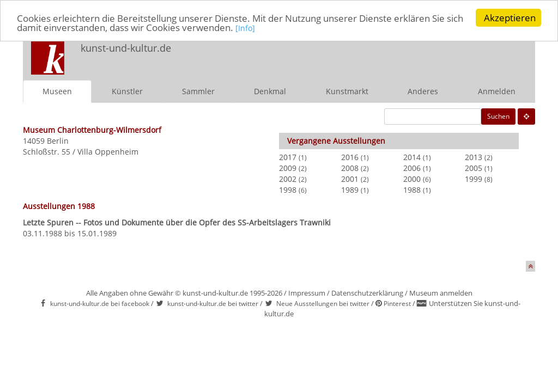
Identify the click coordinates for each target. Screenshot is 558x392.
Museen (57, 91)
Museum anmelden (441, 293)
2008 (350, 168)
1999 (474, 179)
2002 (288, 179)
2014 (412, 157)
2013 (474, 157)
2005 (474, 168)
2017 (288, 157)
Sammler (198, 91)
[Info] (245, 28)
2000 (412, 179)
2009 (288, 168)
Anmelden (497, 91)
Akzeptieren (510, 18)
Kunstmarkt (347, 91)
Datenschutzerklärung (367, 293)
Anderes (423, 91)
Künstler (127, 91)
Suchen (498, 116)
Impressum (307, 293)
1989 (350, 190)
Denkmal (270, 91)
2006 (412, 168)
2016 (350, 157)
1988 (412, 190)
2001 (350, 179)
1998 (288, 190)
